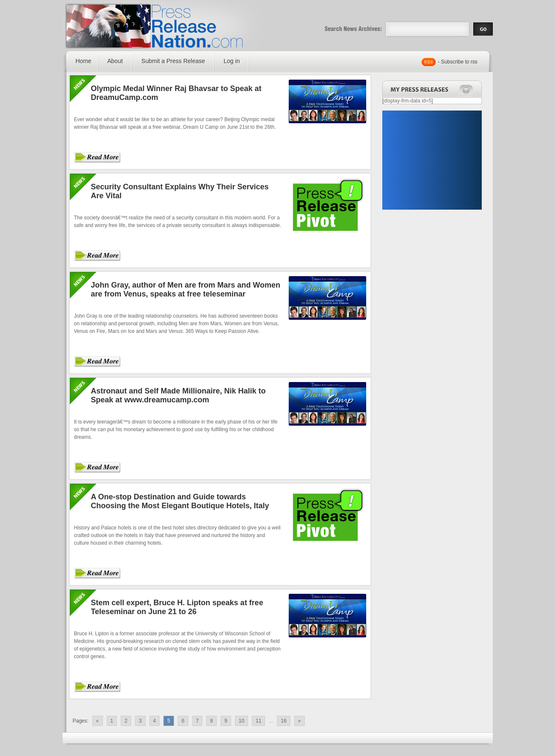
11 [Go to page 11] (258, 721)
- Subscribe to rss (458, 62)
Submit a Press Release (173, 61)
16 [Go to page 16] (283, 721)
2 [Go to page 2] (126, 721)
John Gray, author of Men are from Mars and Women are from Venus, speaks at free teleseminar (186, 289)
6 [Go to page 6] (183, 721)
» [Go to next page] (300, 721)
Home (84, 61)
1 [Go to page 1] (112, 721)
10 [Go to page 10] (242, 721)
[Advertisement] (432, 160)
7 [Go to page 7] (197, 721)
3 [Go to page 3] (140, 721)
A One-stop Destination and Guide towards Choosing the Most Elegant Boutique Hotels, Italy (180, 501)
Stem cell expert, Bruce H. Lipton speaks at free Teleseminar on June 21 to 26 (177, 607)
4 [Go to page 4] (155, 721)
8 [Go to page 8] (211, 721)
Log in (232, 61)
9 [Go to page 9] (226, 721)
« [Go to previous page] (98, 721)
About (115, 61)
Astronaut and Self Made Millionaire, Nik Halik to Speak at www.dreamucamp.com (178, 395)
